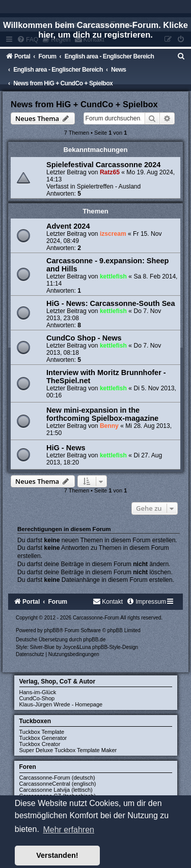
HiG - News (66, 448)
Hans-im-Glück (38, 692)
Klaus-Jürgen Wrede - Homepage (61, 704)
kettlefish (113, 276)
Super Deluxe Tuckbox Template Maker (68, 750)
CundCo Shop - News (84, 338)
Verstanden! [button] (57, 855)
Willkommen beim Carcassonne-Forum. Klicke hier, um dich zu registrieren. (95, 30)
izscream (113, 234)
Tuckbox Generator (43, 738)
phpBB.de (94, 640)
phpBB (52, 630)
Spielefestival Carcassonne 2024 (103, 165)
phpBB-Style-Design (115, 647)
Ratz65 (110, 172)
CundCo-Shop (37, 698)
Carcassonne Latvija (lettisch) (56, 790)
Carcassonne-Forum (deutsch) (57, 778)
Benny (109, 426)
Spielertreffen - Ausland (109, 187)
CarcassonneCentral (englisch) (58, 784)
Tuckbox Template (42, 732)
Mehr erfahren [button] (69, 830)
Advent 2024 (68, 226)
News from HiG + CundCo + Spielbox (84, 104)
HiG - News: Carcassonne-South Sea (111, 303)
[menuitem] (181, 56)
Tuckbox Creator (40, 744)
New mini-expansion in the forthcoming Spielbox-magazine (102, 414)
